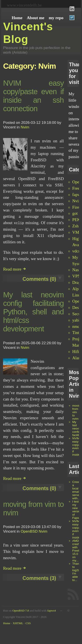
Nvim (77, 201)
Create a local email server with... (77, 490)
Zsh (76, 226)
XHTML (18, 623)
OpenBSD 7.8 (21, 611)
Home (7, 623)
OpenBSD (29, 531)
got (75, 213)
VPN (77, 276)
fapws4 (51, 611)
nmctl (77, 326)
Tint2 (77, 333)
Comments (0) (39, 279)
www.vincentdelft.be (24, 5)
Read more (14, 269)
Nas (76, 270)
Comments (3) (39, 578)
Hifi (76, 352)
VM (76, 232)
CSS (28, 623)
